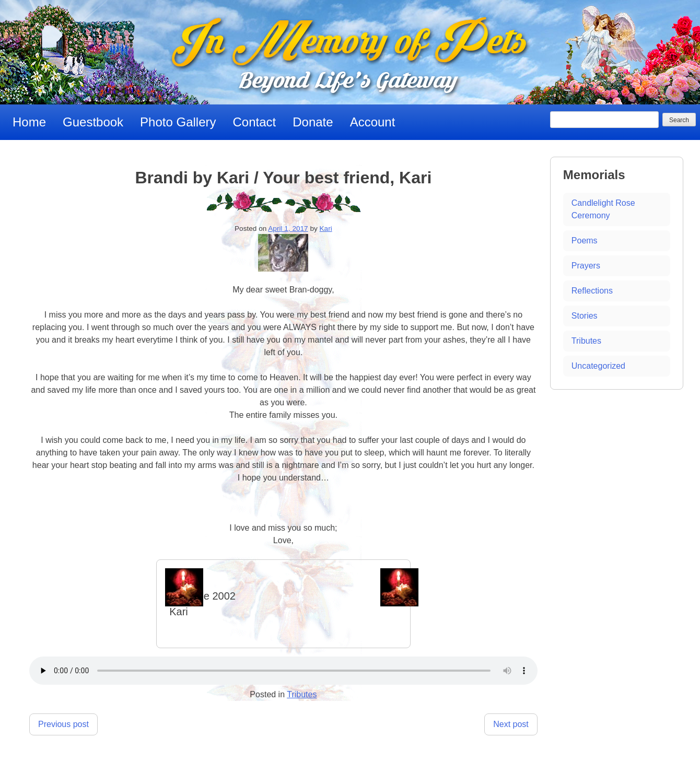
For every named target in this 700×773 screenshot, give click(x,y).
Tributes (302, 694)
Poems (585, 241)
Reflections (592, 291)
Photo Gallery (178, 122)
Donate (313, 122)
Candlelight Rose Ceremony (603, 209)
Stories (585, 316)
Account (373, 122)
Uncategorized (598, 366)
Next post (511, 724)
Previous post (63, 724)
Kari (326, 229)
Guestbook (93, 122)
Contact (255, 122)
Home (29, 122)
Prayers (586, 266)
